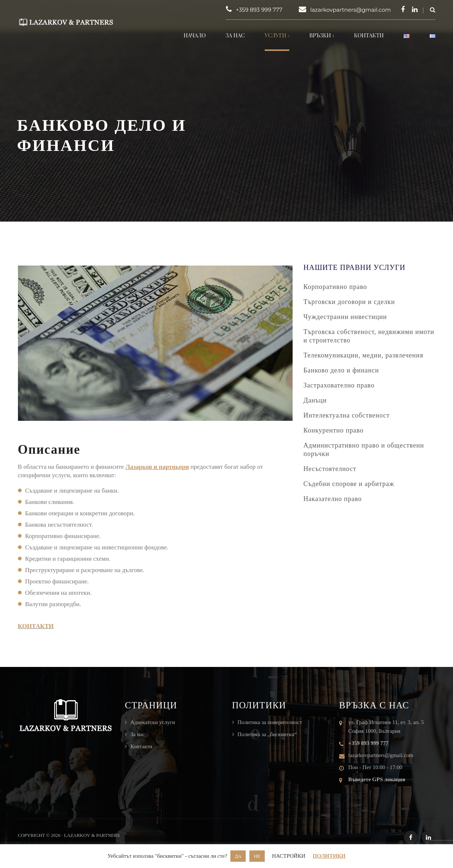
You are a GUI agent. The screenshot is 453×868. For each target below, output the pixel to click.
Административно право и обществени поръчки (364, 450)
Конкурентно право (334, 430)
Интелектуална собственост (347, 415)
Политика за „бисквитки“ (267, 734)
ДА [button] (238, 856)
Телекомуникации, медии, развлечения (363, 355)
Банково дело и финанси (341, 370)
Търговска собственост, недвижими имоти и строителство (369, 336)
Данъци (315, 400)
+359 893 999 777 (259, 10)
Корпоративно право (335, 287)
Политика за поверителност (270, 722)
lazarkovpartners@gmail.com (350, 10)
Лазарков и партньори (157, 467)
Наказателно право (333, 499)
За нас (235, 35)
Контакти (369, 35)
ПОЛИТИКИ (329, 856)
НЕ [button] (257, 856)
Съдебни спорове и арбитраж (349, 484)
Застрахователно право (339, 385)
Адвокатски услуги (153, 722)
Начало (195, 35)
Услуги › (277, 35)
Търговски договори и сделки (349, 302)
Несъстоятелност (330, 469)
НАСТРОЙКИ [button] (289, 856)
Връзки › (322, 35)
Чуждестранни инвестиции (345, 317)
